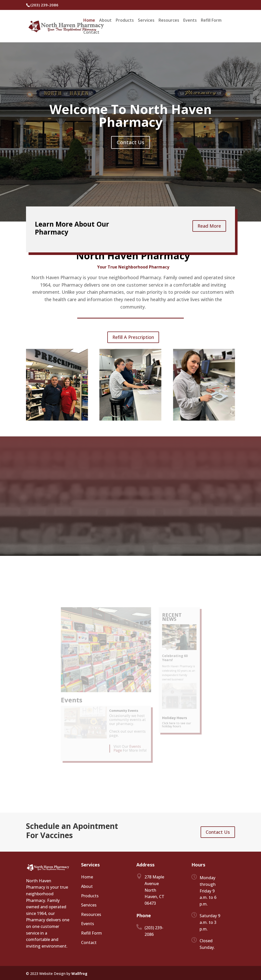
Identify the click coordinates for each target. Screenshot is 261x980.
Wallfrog (79, 973)
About (105, 21)
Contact (91, 33)
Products (125, 21)
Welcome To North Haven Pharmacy (131, 116)
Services (146, 21)
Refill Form (211, 21)
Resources (169, 21)
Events (190, 21)
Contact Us (130, 142)
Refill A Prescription (133, 337)
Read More (209, 226)
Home (89, 21)
